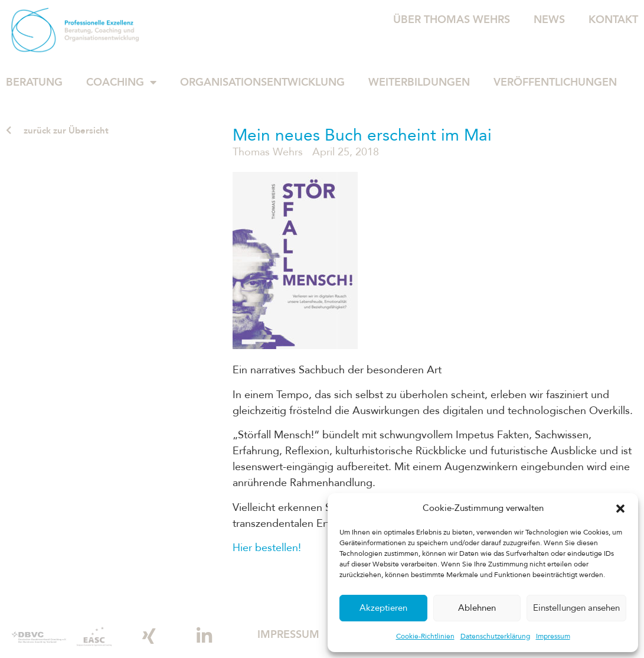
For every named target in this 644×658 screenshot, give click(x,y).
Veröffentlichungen (555, 82)
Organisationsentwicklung (262, 82)
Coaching (121, 82)
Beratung (34, 82)
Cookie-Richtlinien (425, 636)
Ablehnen (477, 608)
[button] (620, 509)
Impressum (553, 636)
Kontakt (613, 19)
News (549, 19)
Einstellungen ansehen (576, 608)
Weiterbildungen (419, 82)
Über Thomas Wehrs (452, 19)
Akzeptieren (383, 608)
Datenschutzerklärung (495, 636)
